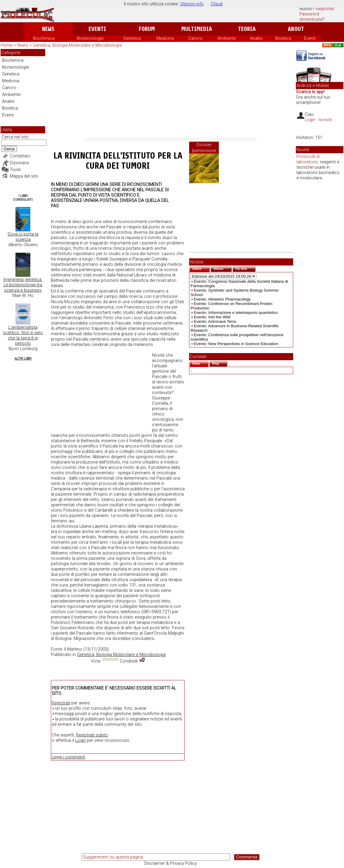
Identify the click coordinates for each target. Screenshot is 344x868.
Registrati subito (92, 735)
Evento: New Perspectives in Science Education (236, 344)
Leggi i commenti (68, 757)
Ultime (201, 268)
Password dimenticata (311, 17)
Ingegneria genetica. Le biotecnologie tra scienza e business (23, 285)
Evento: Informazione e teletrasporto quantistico (236, 313)
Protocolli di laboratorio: (308, 159)
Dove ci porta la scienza (23, 237)
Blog (220, 363)
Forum (147, 29)
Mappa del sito (24, 176)
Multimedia (197, 29)
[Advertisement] (171, 94)
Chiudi (217, 4)
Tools (15, 170)
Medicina (165, 38)
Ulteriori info (192, 4)
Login (80, 740)
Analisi (256, 38)
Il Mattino (73, 649)
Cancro (195, 38)
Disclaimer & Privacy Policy (171, 863)
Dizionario (20, 163)
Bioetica (283, 38)
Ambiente (227, 38)
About (296, 29)
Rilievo (223, 268)
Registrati (325, 9)
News (48, 29)
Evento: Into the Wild (212, 317)
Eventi (97, 29)
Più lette (246, 268)
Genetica (132, 38)
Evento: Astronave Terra (215, 321)
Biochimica (44, 38)
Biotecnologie (90, 38)
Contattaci (20, 156)
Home (7, 45)
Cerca (9, 149)
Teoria (247, 29)
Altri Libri (23, 359)
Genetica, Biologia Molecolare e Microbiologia (77, 45)
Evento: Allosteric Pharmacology (222, 299)
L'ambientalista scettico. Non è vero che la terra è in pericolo (23, 335)
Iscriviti (325, 120)
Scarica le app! (310, 92)
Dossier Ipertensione (204, 148)
